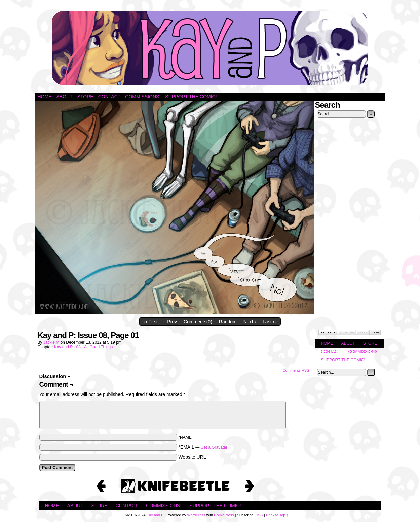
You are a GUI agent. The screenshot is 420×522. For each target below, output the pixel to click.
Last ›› (269, 322)
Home (45, 97)
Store (85, 97)
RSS (259, 515)
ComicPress (224, 515)
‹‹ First (151, 322)
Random (228, 322)
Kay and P (210, 48)
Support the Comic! (191, 97)
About (65, 97)
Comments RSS (296, 370)
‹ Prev (171, 322)
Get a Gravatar (214, 447)
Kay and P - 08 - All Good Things (83, 347)
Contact (109, 97)
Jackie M (51, 342)
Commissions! (143, 97)
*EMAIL (203, 447)
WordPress (196, 515)
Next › (250, 322)
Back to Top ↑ (277, 515)
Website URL (192, 457)
